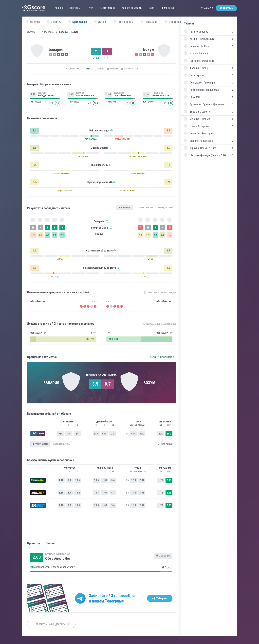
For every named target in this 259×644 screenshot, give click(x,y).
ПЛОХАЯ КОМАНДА (122, 140)
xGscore (31, 32)
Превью (85, 69)
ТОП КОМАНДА (91, 140)
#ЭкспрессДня (122, 596)
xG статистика (68, 69)
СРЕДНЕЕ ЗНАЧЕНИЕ (61, 174)
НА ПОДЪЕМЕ (83, 157)
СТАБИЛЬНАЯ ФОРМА (138, 157)
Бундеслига (47, 32)
